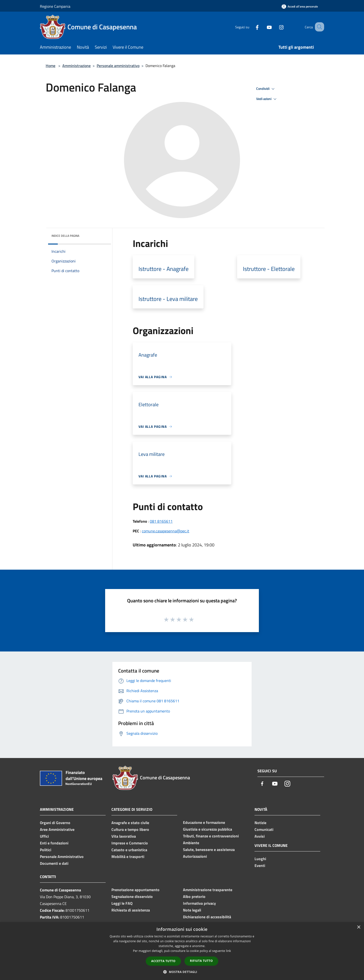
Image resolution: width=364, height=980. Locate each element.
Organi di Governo (55, 823)
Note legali (192, 910)
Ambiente (191, 843)
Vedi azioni (267, 99)
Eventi (260, 865)
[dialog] (182, 951)
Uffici (44, 836)
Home (51, 66)
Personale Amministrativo (62, 857)
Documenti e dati (54, 863)
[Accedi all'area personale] (300, 6)
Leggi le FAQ (122, 903)
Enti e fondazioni (54, 843)
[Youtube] (263, 27)
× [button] (359, 927)
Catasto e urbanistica (129, 850)
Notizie (260, 823)
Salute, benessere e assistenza (209, 850)
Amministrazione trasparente (208, 890)
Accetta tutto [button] (163, 961)
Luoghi (260, 859)
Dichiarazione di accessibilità (207, 917)
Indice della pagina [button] (65, 236)
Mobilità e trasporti (128, 857)
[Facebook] (251, 27)
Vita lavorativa (124, 836)
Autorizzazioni (195, 856)
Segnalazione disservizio (132, 896)
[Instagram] (275, 27)
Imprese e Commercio (130, 843)
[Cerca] (318, 27)
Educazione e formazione (204, 822)
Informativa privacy (199, 903)
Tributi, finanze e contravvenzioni (211, 836)
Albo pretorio (194, 896)
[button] (182, 972)
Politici (46, 850)
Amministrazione (76, 66)
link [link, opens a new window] (229, 951)
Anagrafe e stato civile (130, 823)
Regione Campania (55, 6)
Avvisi (260, 836)
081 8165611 (161, 521)
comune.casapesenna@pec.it (166, 531)
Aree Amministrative (57, 829)
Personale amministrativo (118, 66)
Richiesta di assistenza (131, 910)
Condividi (266, 89)
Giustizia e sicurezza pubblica (207, 829)
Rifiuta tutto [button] (201, 961)
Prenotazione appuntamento (135, 890)
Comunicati (264, 829)
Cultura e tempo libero (130, 829)
